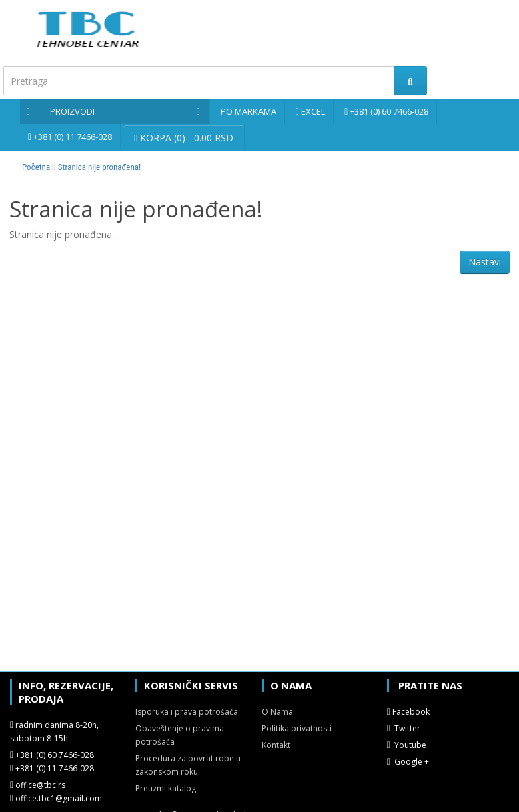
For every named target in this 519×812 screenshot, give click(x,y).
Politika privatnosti (297, 728)
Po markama (248, 111)
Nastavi (485, 262)
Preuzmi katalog (166, 788)
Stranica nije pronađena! (99, 167)
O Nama (277, 712)
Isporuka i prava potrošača (187, 712)
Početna (36, 167)
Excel (313, 111)
